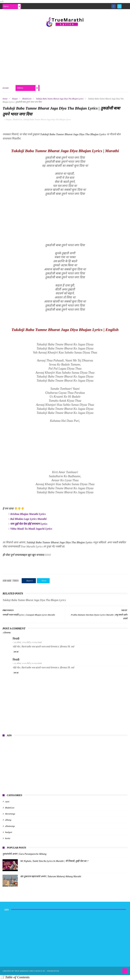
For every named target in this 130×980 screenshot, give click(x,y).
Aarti (7, 802)
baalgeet (9, 833)
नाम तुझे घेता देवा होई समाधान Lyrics (29, 525)
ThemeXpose (53, 972)
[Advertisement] (65, 55)
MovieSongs (10, 815)
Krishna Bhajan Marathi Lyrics (28, 515)
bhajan (15, 99)
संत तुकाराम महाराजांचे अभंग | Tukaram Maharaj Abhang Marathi (51, 877)
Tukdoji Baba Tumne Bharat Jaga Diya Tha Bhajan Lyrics (60, 99)
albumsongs (10, 827)
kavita (8, 839)
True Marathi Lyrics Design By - (31, 972)
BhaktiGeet (27, 99)
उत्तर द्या (16, 653)
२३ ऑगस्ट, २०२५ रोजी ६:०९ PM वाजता (28, 643)
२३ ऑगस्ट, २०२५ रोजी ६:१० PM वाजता (28, 664)
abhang (8, 821)
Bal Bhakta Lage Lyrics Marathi (28, 520)
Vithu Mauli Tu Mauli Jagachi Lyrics (31, 530)
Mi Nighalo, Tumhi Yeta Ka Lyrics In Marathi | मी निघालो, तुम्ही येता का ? (54, 862)
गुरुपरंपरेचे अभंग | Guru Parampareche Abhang (24, 855)
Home (6, 88)
